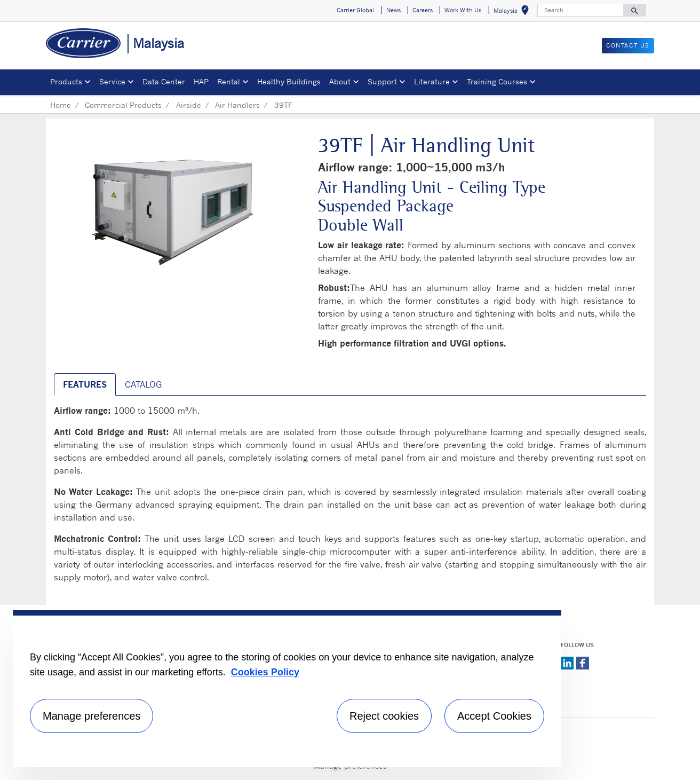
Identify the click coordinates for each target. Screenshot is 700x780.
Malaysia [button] (513, 12)
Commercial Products (123, 105)
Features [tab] (85, 384)
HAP (201, 81)
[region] (287, 689)
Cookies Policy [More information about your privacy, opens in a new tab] (265, 672)
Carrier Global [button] (355, 10)
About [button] (340, 81)
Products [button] (66, 81)
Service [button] (112, 81)
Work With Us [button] (463, 10)
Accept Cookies (494, 716)
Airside (189, 105)
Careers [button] (423, 10)
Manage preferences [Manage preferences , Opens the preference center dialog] (92, 716)
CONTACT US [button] (628, 45)
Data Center (164, 81)
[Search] (580, 10)
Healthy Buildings (289, 81)
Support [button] (382, 81)
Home (61, 105)
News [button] (393, 10)
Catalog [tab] (143, 384)
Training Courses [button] (497, 81)
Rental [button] (229, 81)
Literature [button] (432, 81)
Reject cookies (384, 716)
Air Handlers (237, 105)
